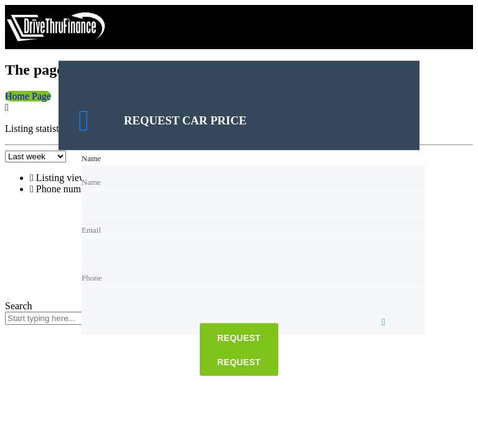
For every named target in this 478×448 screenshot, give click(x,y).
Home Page (28, 96)
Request (239, 338)
